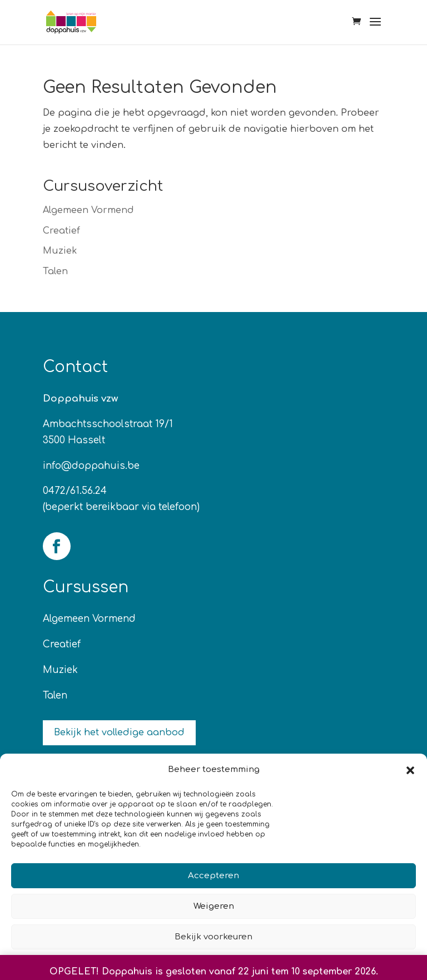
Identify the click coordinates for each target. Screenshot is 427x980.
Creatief (61, 231)
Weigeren (214, 906)
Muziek (60, 251)
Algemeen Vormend (88, 210)
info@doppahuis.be (91, 466)
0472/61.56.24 (75, 491)
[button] (410, 770)
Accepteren (213, 876)
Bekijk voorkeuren (213, 937)
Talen (55, 271)
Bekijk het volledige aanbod (119, 732)
